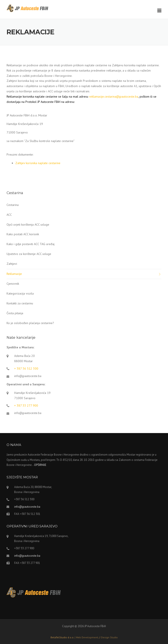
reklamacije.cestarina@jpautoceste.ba (114, 97)
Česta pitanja (15, 313)
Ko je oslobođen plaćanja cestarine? (30, 323)
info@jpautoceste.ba (28, 376)
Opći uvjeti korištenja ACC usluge (28, 225)
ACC (9, 215)
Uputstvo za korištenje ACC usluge (29, 254)
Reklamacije (14, 274)
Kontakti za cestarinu (20, 303)
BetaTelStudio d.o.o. (84, 637)
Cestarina (13, 205)
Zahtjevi (12, 264)
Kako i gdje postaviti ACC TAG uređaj (31, 244)
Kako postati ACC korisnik (23, 234)
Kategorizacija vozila (20, 293)
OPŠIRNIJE (40, 465)
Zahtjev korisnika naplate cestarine (38, 163)
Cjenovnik (13, 284)
